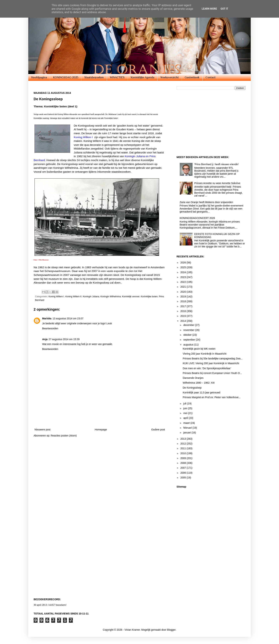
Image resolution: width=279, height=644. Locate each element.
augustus (189, 345)
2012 (184, 444)
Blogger (171, 630)
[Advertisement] (100, 415)
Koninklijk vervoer (131, 297)
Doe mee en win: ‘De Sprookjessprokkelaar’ (207, 368)
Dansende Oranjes (193, 378)
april (186, 418)
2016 (184, 311)
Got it (224, 9)
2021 (184, 287)
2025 (184, 267)
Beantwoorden (50, 328)
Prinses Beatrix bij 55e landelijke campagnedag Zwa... (213, 358)
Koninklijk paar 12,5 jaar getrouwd (202, 392)
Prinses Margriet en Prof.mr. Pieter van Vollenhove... (212, 397)
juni (186, 408)
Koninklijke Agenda (142, 77)
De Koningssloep (192, 388)
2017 (184, 306)
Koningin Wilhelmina (111, 297)
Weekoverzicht (169, 77)
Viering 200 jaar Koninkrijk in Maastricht (205, 354)
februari (188, 428)
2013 (184, 439)
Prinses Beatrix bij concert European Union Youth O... (212, 373)
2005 (184, 478)
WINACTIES (117, 77)
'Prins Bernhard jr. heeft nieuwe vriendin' (217, 164)
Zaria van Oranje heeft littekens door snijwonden (206, 202)
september (189, 340)
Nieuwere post (43, 430)
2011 (184, 448)
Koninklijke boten (149, 297)
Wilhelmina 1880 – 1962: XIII (199, 383)
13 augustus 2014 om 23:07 (68, 318)
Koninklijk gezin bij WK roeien (199, 349)
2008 (184, 463)
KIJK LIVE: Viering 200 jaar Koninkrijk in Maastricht (211, 363)
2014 (184, 321)
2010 (184, 453)
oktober (188, 335)
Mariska (47, 318)
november (189, 330)
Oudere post (158, 430)
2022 (184, 282)
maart (187, 423)
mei (186, 413)
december (189, 325)
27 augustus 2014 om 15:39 (64, 339)
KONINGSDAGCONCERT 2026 (197, 218)
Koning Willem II (73, 297)
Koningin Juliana (91, 297)
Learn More (209, 9)
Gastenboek (192, 77)
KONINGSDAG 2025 (66, 77)
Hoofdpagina (39, 77)
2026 (184, 263)
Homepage (101, 430)
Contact (210, 77)
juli (185, 404)
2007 (184, 468)
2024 (184, 272)
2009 (184, 458)
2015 (184, 316)
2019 (184, 297)
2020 (184, 292)
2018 (184, 301)
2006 (184, 473)
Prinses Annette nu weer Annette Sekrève (217, 183)
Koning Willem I (56, 297)
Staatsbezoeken (94, 77)
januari (187, 433)
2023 (184, 277)
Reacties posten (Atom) (64, 436)
